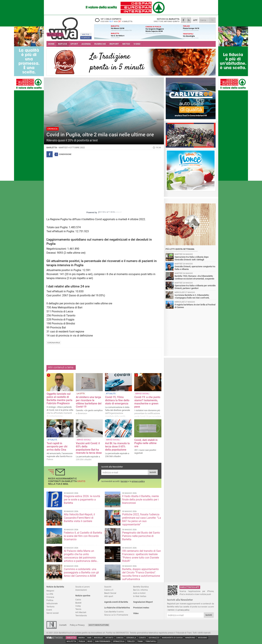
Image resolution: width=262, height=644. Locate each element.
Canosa (120, 638)
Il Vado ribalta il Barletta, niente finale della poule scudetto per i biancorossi (140, 500)
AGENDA (86, 44)
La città (50, 594)
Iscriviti (153, 472)
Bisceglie (98, 638)
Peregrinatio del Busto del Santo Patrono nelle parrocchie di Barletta (141, 536)
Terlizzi (131, 641)
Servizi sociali (53, 613)
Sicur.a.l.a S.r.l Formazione (116, 615)
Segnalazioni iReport (143, 602)
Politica (50, 600)
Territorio (50, 607)
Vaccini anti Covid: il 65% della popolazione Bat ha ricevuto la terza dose (89, 448)
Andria (81, 638)
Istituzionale (52, 603)
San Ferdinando (103, 641)
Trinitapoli (151, 641)
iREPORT (114, 44)
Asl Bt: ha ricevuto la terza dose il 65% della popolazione (117, 446)
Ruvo (90, 641)
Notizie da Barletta (55, 587)
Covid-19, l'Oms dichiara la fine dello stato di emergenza (117, 400)
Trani (140, 641)
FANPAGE (86, 38)
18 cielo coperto (115, 20)
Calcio (78, 600)
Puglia (82, 641)
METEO (126, 44)
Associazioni (81, 590)
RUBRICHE (100, 44)
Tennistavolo (81, 615)
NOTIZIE (63, 44)
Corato (142, 638)
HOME (51, 44)
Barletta (71, 638)
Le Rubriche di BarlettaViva (117, 608)
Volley (78, 606)
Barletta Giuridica (141, 587)
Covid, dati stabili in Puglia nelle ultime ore (146, 443)
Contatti (63, 625)
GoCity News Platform (99, 625)
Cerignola (131, 638)
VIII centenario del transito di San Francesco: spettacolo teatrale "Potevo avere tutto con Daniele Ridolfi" (142, 556)
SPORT (74, 44)
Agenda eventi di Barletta (116, 602)
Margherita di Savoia (172, 638)
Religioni (50, 591)
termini (124, 481)
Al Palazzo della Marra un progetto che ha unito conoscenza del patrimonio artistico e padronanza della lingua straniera (80, 558)
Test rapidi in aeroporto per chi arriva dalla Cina (57, 446)
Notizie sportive (83, 596)
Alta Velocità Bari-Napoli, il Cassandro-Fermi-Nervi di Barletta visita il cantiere (79, 518)
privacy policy (138, 481)
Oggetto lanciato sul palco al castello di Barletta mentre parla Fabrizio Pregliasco (59, 399)
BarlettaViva (63, 27)
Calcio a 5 (109, 590)
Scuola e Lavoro (83, 587)
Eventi (49, 610)
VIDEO (137, 44)
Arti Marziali (81, 612)
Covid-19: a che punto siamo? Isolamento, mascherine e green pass (147, 402)
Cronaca (50, 597)
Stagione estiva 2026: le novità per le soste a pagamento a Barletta (82, 500)
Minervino (190, 638)
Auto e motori (139, 593)
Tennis (78, 609)
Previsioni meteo (141, 608)
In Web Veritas (140, 596)
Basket (78, 603)
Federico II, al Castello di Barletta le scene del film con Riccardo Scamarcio (83, 536)
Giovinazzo (154, 638)
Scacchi (108, 587)
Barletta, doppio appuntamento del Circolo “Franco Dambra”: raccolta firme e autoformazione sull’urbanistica (141, 574)
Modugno (203, 638)
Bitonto (109, 638)
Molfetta (71, 641)
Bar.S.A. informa (140, 590)
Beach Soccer (110, 593)
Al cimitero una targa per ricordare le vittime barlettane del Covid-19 (89, 402)
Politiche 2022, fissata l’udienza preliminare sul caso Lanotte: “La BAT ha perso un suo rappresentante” (142, 519)
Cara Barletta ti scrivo (114, 612)
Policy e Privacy (77, 625)
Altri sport (109, 596)
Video (136, 613)
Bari (89, 638)
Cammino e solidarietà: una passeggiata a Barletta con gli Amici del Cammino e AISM (81, 572)
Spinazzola (119, 641)
